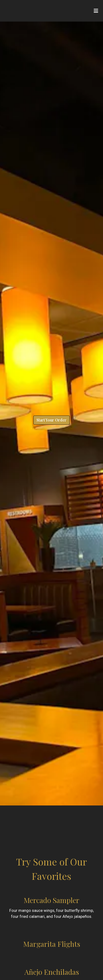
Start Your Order (51, 420)
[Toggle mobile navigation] (96, 11)
